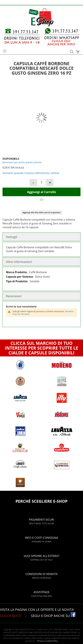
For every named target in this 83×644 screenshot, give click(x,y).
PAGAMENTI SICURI (42, 518)
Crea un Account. (21, 314)
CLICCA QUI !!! (11, 616)
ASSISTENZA (42, 590)
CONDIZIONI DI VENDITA (42, 572)
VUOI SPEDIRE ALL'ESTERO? (42, 554)
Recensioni (14, 296)
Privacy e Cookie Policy (47, 641)
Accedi (69, 311)
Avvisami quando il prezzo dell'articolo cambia (31, 173)
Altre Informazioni (19, 262)
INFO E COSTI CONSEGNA (42, 536)
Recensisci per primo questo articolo (22, 162)
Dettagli (12, 237)
